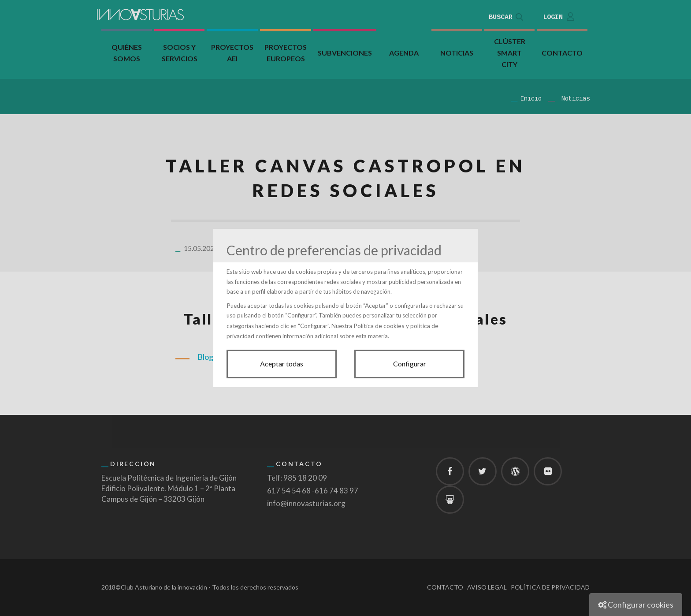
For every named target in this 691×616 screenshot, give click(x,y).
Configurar (410, 364)
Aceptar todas (282, 364)
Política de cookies (379, 326)
